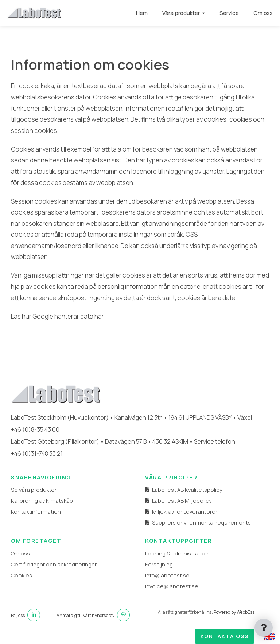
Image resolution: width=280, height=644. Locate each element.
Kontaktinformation (36, 512)
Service (229, 13)
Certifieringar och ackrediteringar (54, 564)
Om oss (263, 13)
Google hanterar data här (68, 316)
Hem (142, 13)
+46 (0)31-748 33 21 (37, 453)
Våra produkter (181, 13)
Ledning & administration (177, 553)
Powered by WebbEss (234, 612)
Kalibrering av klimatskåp (42, 501)
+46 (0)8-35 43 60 (35, 429)
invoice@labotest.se (172, 586)
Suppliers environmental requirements (201, 523)
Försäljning (159, 564)
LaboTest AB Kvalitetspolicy (187, 490)
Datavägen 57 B (126, 441)
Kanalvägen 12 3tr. (139, 417)
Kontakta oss (225, 636)
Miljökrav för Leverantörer (185, 512)
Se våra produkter (34, 490)
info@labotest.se (167, 575)
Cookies (22, 575)
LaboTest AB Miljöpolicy (182, 501)
